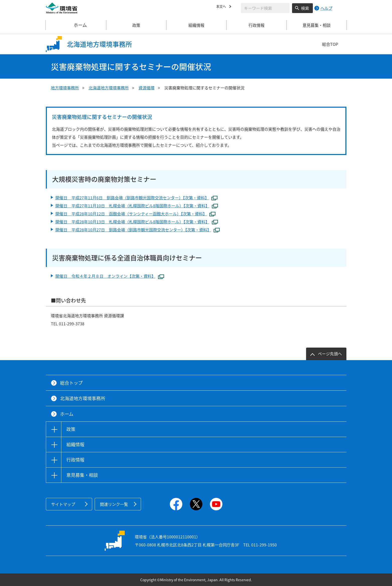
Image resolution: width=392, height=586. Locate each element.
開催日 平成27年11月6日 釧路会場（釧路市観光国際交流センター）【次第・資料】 (136, 198)
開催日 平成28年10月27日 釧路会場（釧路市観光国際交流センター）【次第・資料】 (138, 230)
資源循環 (147, 88)
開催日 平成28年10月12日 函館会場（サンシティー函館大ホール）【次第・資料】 (135, 214)
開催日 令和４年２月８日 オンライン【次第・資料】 (110, 276)
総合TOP (330, 44)
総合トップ (71, 383)
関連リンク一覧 (114, 504)
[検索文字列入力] (265, 8)
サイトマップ (63, 504)
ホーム (76, 25)
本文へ (222, 7)
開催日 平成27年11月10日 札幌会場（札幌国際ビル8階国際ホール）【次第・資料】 (137, 206)
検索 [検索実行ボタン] (305, 8)
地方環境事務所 (65, 88)
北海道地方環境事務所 (109, 88)
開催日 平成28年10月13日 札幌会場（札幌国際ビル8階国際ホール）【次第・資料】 (137, 222)
